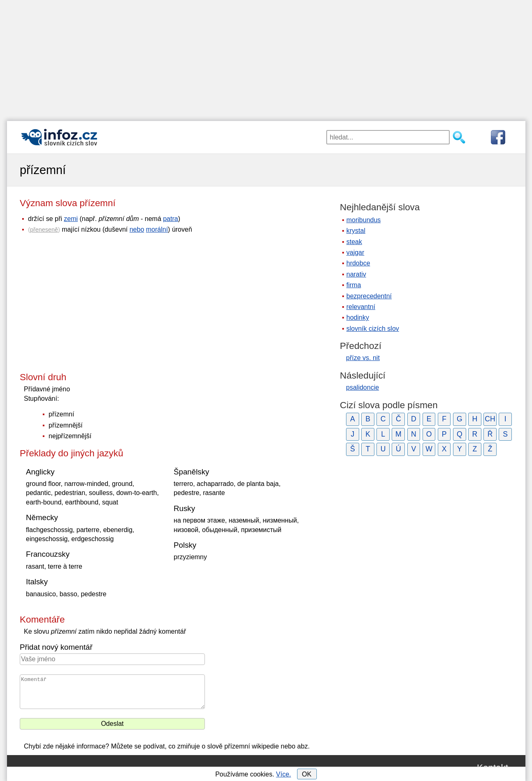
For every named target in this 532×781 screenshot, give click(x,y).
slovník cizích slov (373, 329)
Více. (283, 774)
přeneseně (44, 230)
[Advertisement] (266, 58)
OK (307, 774)
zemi (71, 219)
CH (490, 419)
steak (354, 242)
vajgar (355, 252)
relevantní (361, 307)
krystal (356, 231)
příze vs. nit (363, 358)
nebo (137, 229)
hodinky (358, 317)
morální (157, 229)
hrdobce (358, 263)
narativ (356, 274)
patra (170, 219)
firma (354, 285)
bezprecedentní (369, 296)
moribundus (364, 220)
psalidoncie (362, 387)
